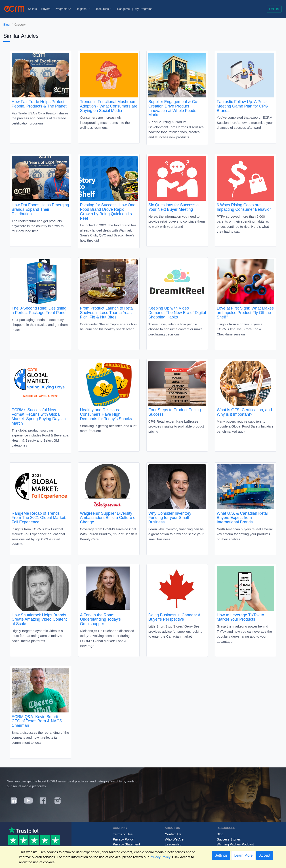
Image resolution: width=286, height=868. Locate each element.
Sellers (32, 9)
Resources (104, 9)
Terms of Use (123, 834)
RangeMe (123, 9)
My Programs (144, 9)
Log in (274, 9)
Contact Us (173, 834)
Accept (265, 855)
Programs (63, 9)
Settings (221, 855)
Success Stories (229, 839)
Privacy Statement (126, 844)
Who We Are (174, 839)
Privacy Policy (123, 839)
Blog (6, 25)
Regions (83, 9)
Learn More (243, 855)
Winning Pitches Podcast (235, 844)
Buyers (46, 9)
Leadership (173, 844)
